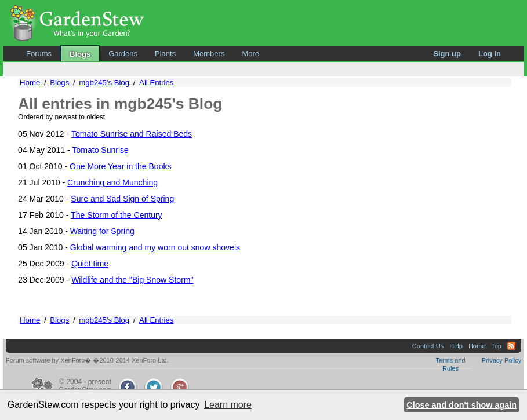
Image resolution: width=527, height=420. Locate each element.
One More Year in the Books (121, 166)
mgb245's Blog (104, 83)
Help (456, 346)
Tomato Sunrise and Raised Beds (132, 134)
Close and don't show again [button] (461, 405)
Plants (165, 54)
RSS (511, 346)
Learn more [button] (228, 405)
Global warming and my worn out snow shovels (155, 247)
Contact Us (428, 346)
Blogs (80, 54)
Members (209, 54)
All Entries (156, 83)
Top (496, 346)
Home (30, 83)
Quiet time (90, 264)
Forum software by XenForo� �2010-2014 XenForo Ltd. (87, 360)
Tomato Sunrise (100, 150)
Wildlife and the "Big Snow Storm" (132, 280)
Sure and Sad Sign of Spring (122, 199)
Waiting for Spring (102, 231)
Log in (490, 54)
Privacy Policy (501, 360)
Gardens (123, 54)
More (250, 54)
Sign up (447, 54)
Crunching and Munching (112, 182)
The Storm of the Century (117, 215)
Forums (39, 54)
